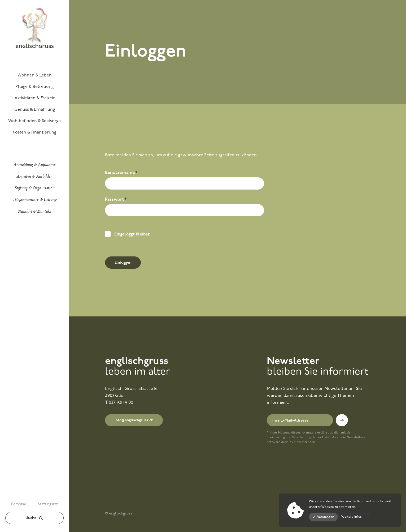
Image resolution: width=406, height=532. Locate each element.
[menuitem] (34, 75)
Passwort (116, 200)
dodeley (287, 442)
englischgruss (137, 361)
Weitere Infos (352, 517)
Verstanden (323, 517)
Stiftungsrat (48, 504)
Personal (19, 504)
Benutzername (121, 173)
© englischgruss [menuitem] (119, 514)
